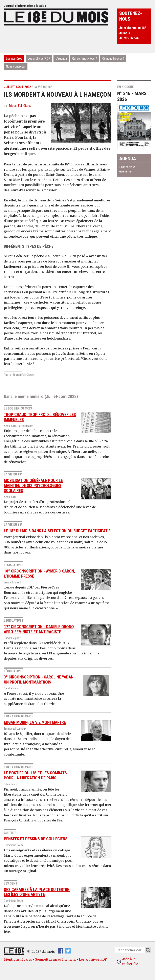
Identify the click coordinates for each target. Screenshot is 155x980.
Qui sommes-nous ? (85, 59)
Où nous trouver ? (113, 59)
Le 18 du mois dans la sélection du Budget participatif (57, 531)
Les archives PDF (39, 59)
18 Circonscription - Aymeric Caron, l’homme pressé (39, 574)
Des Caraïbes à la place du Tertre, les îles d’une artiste (37, 892)
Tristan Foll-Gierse (20, 106)
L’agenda (61, 59)
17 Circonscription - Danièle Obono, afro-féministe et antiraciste (39, 629)
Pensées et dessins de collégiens (36, 839)
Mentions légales (18, 959)
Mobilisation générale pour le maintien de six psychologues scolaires (33, 486)
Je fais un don (129, 38)
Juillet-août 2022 (17, 87)
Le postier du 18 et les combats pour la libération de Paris (35, 775)
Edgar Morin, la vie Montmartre (35, 722)
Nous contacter (16, 66)
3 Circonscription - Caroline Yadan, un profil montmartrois (39, 680)
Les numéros (14, 59)
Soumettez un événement (56, 959)
